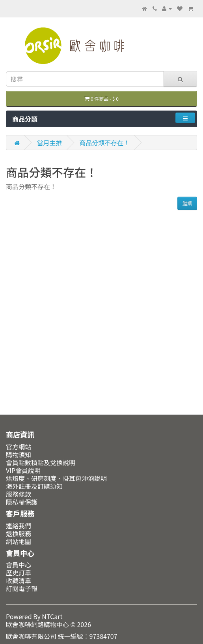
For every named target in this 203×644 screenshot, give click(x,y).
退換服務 (19, 533)
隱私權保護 (22, 502)
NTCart (52, 616)
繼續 (187, 203)
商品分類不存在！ (104, 143)
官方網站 (19, 447)
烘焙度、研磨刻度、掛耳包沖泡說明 (56, 478)
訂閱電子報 (22, 588)
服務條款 (19, 494)
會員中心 (19, 565)
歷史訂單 (19, 573)
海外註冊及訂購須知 (34, 486)
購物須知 (19, 454)
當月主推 (50, 143)
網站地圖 (19, 541)
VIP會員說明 (23, 470)
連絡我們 (19, 526)
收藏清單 (19, 580)
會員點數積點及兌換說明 (41, 462)
